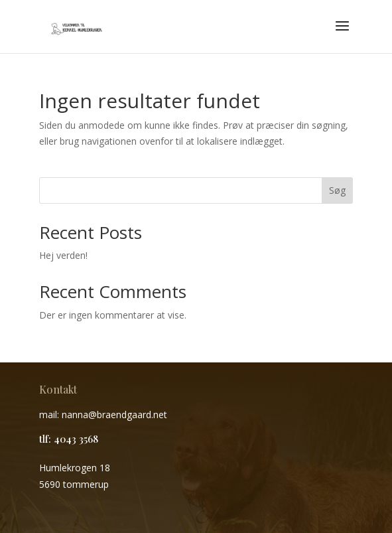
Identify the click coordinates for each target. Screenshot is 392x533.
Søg (337, 190)
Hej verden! (63, 255)
